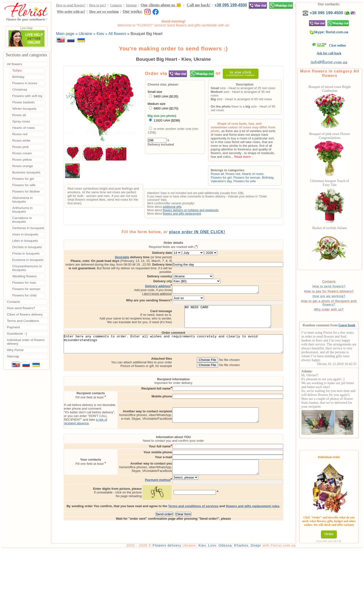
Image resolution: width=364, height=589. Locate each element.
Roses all (222, 174)
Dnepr (262, 585)
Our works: (133, 11)
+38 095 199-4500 (231, 5)
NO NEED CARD (244, 312)
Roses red (237, 174)
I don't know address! (174, 287)
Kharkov (247, 585)
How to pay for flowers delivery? (332, 291)
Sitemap (131, 5)
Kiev (208, 585)
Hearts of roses (257, 174)
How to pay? (98, 5)
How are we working (104, 12)
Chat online (332, 45)
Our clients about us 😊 (161, 5)
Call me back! (199, 5)
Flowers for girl (226, 178)
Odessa (231, 585)
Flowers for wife (249, 181)
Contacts (116, 5)
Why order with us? (71, 12)
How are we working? (332, 296)
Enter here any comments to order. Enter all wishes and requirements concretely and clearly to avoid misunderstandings (176, 343)
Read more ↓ (248, 157)
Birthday (272, 178)
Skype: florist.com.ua (332, 32)
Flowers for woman (251, 178)
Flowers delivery (173, 585)
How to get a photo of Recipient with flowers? (332, 303)
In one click (239, 73)
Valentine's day (226, 181)
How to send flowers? (71, 5)
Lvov (218, 585)
